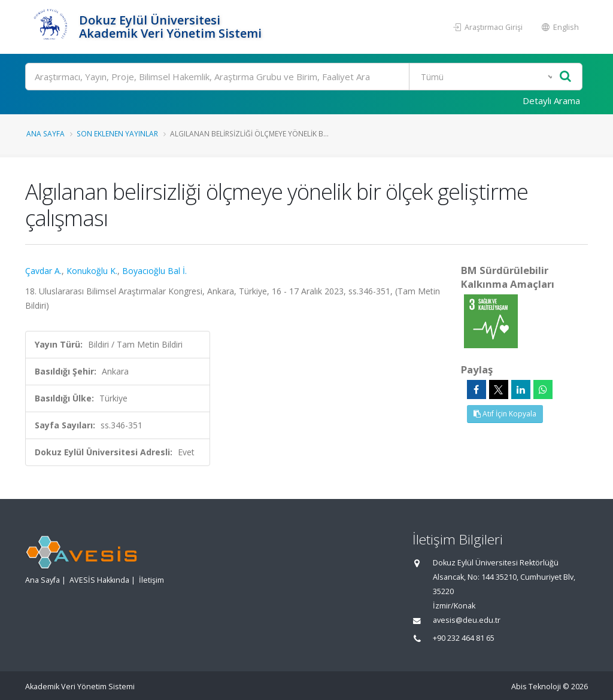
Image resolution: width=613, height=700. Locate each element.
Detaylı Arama (551, 101)
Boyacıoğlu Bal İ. (154, 271)
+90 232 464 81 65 (464, 638)
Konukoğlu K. (92, 271)
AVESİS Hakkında (99, 580)
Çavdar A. (43, 271)
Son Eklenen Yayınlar (117, 133)
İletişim (151, 580)
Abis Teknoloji (536, 687)
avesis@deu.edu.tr (467, 620)
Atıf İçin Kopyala (505, 414)
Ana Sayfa (45, 133)
